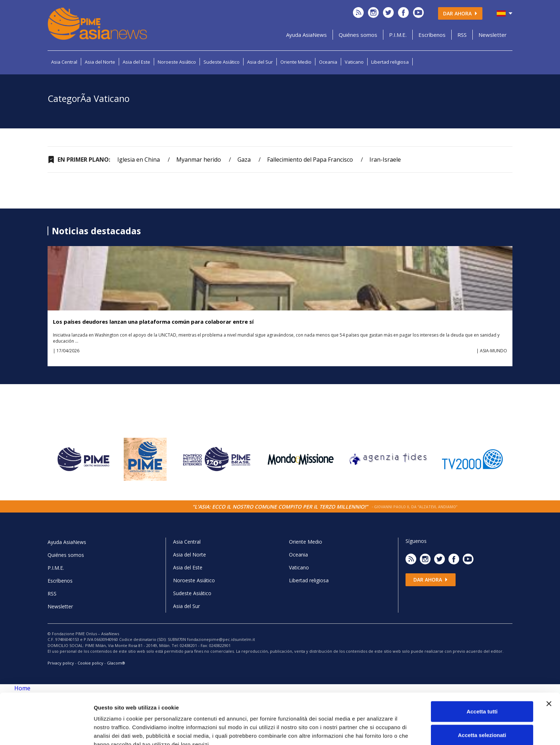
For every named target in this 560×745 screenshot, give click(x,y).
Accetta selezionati (482, 698)
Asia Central (64, 62)
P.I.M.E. (398, 35)
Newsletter (493, 35)
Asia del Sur (260, 62)
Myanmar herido (199, 160)
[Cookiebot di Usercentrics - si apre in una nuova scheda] (46, 731)
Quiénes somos (358, 35)
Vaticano (354, 62)
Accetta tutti (482, 675)
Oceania (328, 62)
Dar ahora (460, 13)
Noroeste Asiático (177, 62)
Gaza (244, 160)
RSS (462, 35)
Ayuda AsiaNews (306, 35)
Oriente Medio (296, 62)
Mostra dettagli (376, 731)
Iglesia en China (139, 160)
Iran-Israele (385, 160)
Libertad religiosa (390, 62)
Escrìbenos (432, 35)
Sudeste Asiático (222, 62)
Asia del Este (136, 62)
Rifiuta (482, 722)
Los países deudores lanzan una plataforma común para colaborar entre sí (153, 322)
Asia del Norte (100, 62)
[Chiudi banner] (549, 667)
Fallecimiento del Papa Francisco (310, 160)
